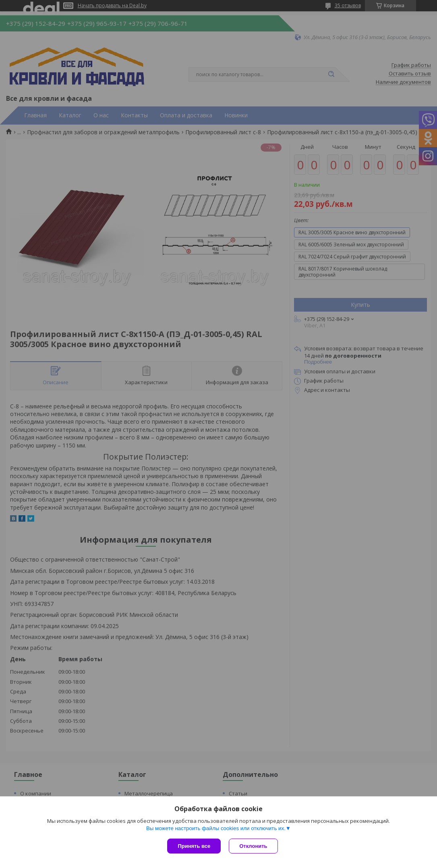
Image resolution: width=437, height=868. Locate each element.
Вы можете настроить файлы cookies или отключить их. (216, 828)
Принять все (194, 846)
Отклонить (253, 846)
